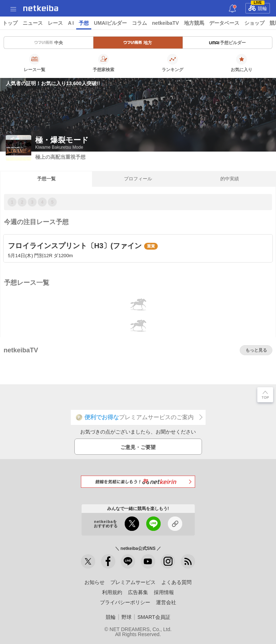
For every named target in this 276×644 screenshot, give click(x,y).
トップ (10, 23)
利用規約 (112, 592)
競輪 (258, 7)
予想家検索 (103, 63)
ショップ (254, 23)
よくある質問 (176, 582)
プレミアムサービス (133, 582)
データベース (224, 23)
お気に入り (241, 63)
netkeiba (41, 8)
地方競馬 (194, 23)
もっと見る (256, 350)
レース (55, 23)
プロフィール (138, 179)
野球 (126, 617)
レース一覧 (34, 63)
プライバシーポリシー (125, 602)
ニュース (33, 23)
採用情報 (164, 592)
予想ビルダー (227, 43)
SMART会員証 (154, 617)
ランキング (172, 63)
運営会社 (166, 602)
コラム (139, 23)
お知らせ (95, 582)
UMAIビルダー (110, 23)
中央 (49, 43)
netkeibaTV (165, 23)
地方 (138, 43)
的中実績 (230, 179)
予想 (84, 23)
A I (71, 23)
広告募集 (138, 592)
